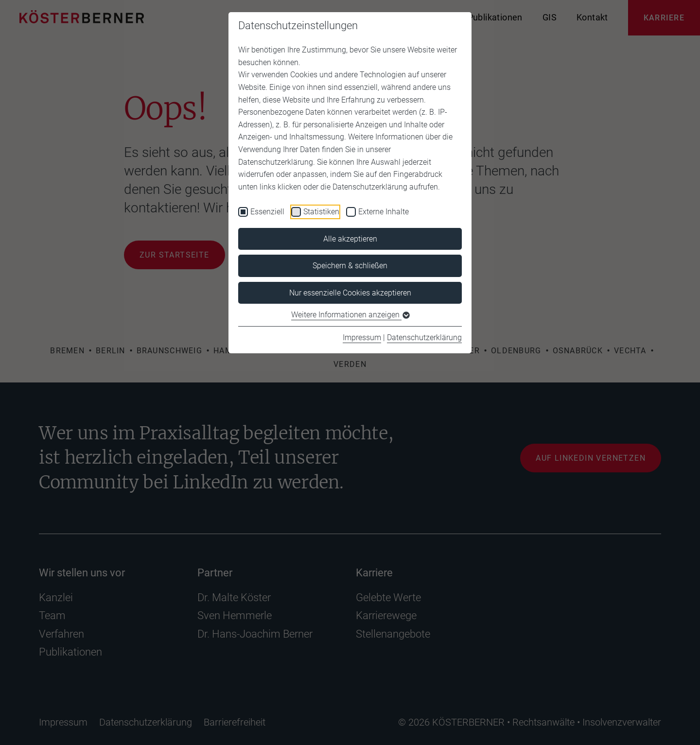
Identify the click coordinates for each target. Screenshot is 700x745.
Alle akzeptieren (350, 239)
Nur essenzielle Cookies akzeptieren (350, 293)
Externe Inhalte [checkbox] (384, 212)
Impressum (362, 338)
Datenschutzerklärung (424, 338)
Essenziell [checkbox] (267, 212)
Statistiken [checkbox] (321, 212)
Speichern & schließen (350, 266)
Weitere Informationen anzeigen (350, 315)
